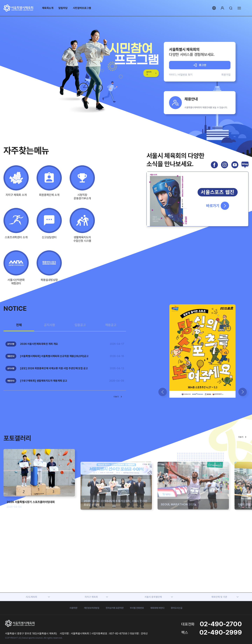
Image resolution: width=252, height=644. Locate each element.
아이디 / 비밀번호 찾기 (181, 75)
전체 (19, 325)
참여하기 (149, 73)
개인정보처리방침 (92, 608)
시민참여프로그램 (82, 8)
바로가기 (218, 206)
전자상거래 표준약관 (115, 608)
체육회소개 (48, 8)
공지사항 (50, 325)
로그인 (200, 65)
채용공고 (111, 325)
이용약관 (73, 608)
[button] (163, 392)
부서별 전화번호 (137, 608)
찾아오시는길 (177, 608)
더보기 (118, 397)
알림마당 (63, 8)
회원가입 (226, 75)
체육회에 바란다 (157, 608)
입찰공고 (80, 325)
